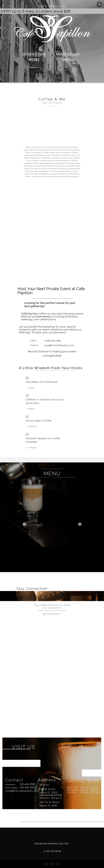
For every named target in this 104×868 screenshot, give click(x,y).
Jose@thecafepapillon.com (21, 791)
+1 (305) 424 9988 (52, 341)
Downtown (10, 785)
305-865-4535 (28, 788)
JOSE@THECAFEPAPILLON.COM (51, 844)
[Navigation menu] (100, 5)
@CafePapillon (52, 614)
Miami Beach (12, 788)
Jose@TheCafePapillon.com (59, 345)
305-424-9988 (28, 784)
